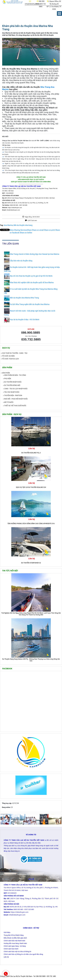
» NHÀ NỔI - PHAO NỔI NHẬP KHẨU (15, 399)
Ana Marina (8, 225)
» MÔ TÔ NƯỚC (8, 402)
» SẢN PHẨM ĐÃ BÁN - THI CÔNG (15, 375)
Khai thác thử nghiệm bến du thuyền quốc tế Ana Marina (32, 283)
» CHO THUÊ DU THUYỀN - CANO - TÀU (14, 353)
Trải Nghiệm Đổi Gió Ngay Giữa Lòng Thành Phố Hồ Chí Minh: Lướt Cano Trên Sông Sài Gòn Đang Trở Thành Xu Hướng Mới (31, 614)
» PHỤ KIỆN (7, 379)
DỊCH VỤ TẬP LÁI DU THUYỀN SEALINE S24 (31, 487)
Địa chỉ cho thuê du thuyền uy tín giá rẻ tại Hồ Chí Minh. (31, 276)
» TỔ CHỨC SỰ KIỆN (8, 356)
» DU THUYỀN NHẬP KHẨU (12, 382)
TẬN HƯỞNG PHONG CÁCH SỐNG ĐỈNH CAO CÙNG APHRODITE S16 (31, 524)
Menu (59, 13)
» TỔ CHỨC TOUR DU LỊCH (10, 359)
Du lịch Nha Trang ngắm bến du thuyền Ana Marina (30, 304)
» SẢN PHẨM (5, 373)
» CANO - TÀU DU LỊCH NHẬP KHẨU (15, 389)
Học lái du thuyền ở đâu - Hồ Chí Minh (25, 320)
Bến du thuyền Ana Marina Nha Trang (24, 298)
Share (21, 230)
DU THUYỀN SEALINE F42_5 (31, 453)
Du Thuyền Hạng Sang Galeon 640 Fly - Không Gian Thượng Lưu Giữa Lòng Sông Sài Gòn (31, 660)
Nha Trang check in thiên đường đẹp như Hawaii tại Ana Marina (35, 254)
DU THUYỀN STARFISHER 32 (31, 563)
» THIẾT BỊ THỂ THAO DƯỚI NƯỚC (15, 406)
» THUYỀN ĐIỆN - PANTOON (13, 395)
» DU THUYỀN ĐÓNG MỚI (12, 385)
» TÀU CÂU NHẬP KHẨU (11, 392)
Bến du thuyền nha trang (23, 225)
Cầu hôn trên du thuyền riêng (21, 261)
